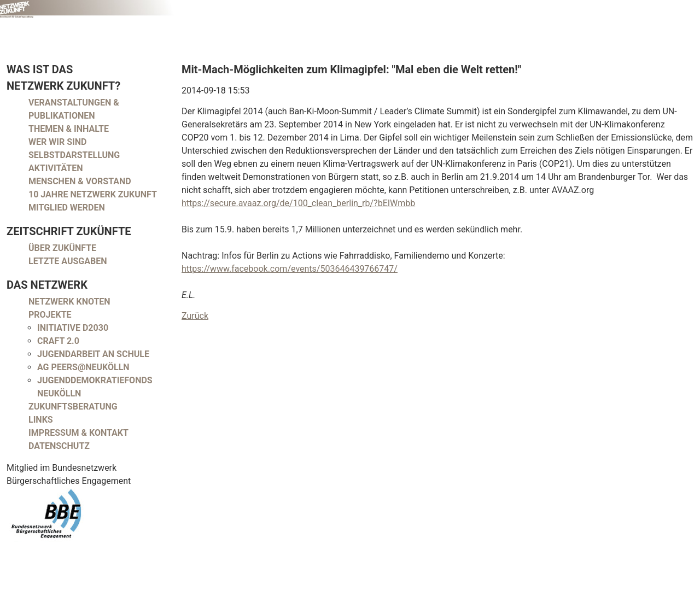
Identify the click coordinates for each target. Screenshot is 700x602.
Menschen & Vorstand (80, 181)
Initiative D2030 (73, 328)
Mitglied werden (67, 208)
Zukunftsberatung (73, 407)
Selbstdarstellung (74, 155)
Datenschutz (59, 446)
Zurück (195, 316)
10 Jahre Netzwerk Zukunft (93, 194)
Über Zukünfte (62, 248)
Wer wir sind (57, 142)
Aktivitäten (56, 168)
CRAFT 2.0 (58, 341)
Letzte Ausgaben (68, 261)
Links (41, 420)
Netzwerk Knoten (69, 302)
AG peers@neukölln (83, 367)
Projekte (50, 315)
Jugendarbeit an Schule (93, 354)
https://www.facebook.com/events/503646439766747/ (290, 269)
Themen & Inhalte (69, 129)
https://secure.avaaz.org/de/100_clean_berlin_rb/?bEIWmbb (298, 203)
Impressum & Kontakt (78, 433)
